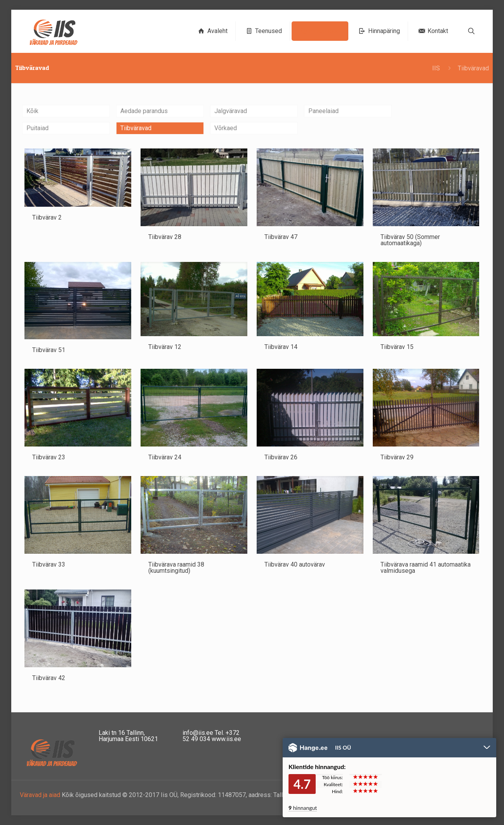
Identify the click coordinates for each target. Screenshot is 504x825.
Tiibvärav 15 (397, 347)
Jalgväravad (231, 111)
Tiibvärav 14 (281, 347)
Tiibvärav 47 (281, 237)
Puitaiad (37, 128)
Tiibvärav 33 (49, 564)
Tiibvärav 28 (165, 237)
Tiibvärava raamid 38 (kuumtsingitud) (176, 568)
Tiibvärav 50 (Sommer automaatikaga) (410, 240)
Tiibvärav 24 (165, 457)
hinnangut (303, 808)
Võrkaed (226, 128)
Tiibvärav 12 (165, 347)
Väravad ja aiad (40, 795)
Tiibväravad (136, 128)
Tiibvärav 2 (47, 217)
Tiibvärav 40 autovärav (295, 564)
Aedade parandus (144, 111)
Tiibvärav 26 (281, 457)
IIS (436, 68)
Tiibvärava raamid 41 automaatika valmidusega (426, 568)
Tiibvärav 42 (49, 678)
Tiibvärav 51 (49, 350)
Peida (487, 748)
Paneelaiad (323, 111)
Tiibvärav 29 (397, 457)
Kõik (32, 111)
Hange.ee (308, 748)
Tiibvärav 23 (49, 457)
